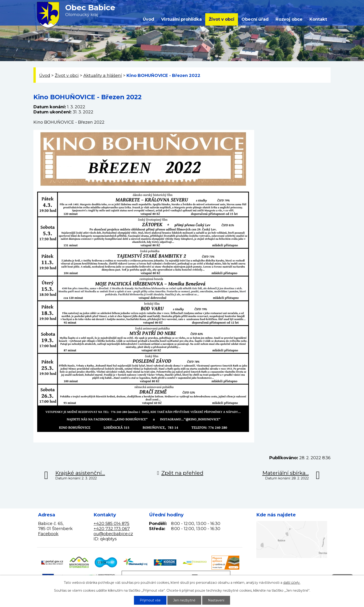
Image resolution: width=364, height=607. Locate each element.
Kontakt (318, 19)
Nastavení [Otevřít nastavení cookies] (216, 600)
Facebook (48, 534)
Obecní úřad (255, 19)
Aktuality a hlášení (103, 76)
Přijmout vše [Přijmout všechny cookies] (150, 600)
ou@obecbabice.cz (113, 534)
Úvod (148, 19)
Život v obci (222, 19)
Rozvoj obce (289, 19)
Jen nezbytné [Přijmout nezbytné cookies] (184, 600)
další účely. (292, 583)
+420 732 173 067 (112, 529)
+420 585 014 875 (111, 524)
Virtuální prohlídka (181, 19)
